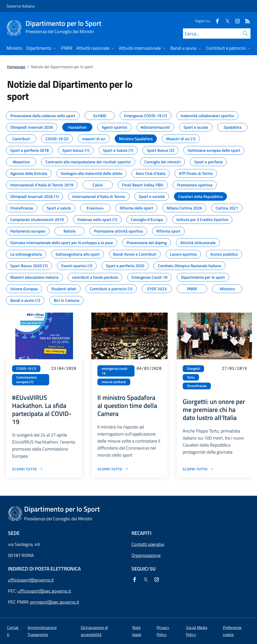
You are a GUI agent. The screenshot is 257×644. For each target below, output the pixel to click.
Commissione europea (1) (26, 380)
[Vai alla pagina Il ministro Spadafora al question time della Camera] (113, 469)
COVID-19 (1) (26, 369)
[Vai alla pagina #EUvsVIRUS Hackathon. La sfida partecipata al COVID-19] (27, 469)
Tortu (191, 377)
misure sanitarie (114, 382)
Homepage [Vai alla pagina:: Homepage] (16, 67)
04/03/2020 (149, 368)
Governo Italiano (21, 6)
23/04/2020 (64, 368)
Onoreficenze (197, 386)
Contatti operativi (148, 544)
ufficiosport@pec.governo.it (44, 591)
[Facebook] (215, 21)
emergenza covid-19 (115, 371)
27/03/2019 (234, 368)
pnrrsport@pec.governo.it (55, 602)
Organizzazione (146, 555)
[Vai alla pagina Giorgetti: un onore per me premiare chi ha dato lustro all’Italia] (198, 469)
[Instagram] (235, 21)
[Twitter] (225, 21)
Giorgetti (193, 369)
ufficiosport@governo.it (31, 580)
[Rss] (245, 21)
